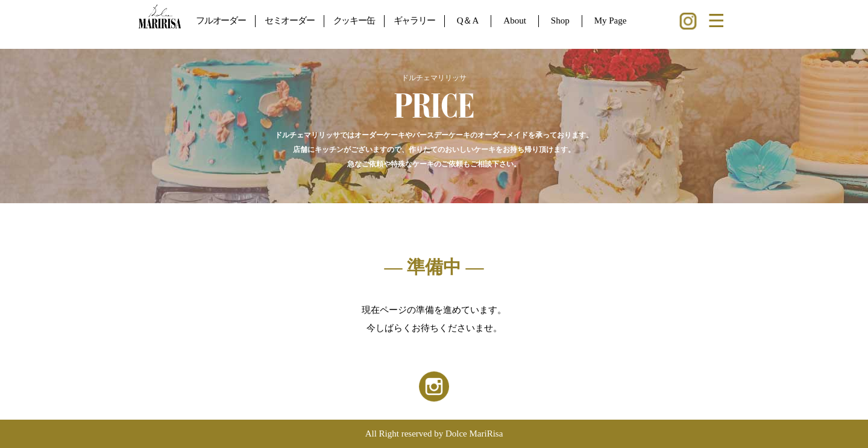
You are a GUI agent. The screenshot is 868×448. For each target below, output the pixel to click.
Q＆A (468, 21)
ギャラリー (414, 21)
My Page (611, 21)
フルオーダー (221, 21)
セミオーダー (290, 21)
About (515, 21)
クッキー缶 (354, 21)
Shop (560, 21)
